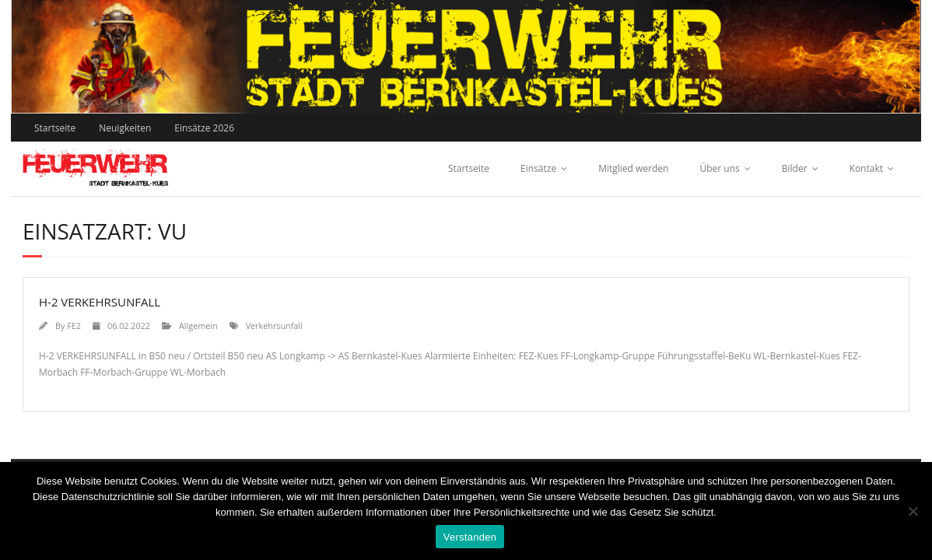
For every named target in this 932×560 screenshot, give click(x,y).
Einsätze (538, 168)
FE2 (74, 325)
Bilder (795, 168)
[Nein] (913, 511)
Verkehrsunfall (274, 325)
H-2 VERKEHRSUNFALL (100, 302)
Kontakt (866, 168)
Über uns (719, 168)
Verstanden (470, 537)
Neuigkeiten (125, 128)
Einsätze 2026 (204, 128)
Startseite (55, 128)
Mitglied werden (633, 168)
